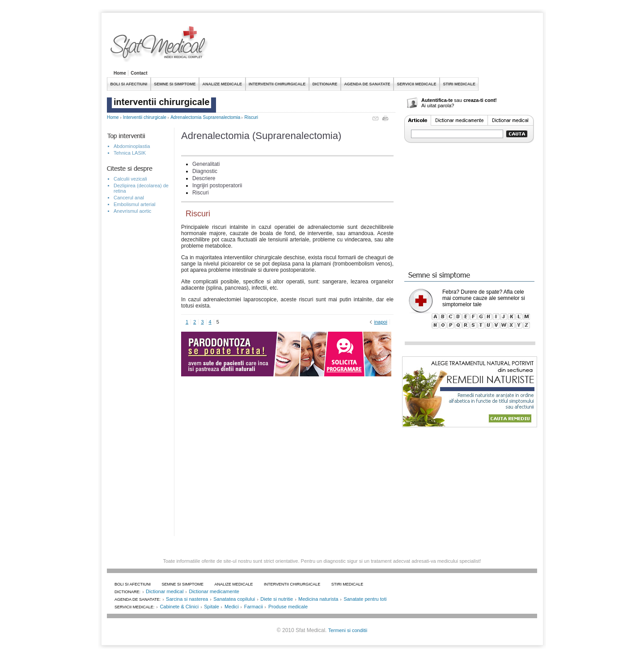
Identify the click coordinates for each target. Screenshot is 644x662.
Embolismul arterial (135, 204)
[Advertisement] (374, 46)
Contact (139, 73)
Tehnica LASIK (130, 153)
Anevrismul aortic (132, 211)
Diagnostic (205, 171)
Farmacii (254, 607)
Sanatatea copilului (234, 599)
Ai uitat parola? (438, 105)
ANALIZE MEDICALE (222, 84)
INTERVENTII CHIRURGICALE (277, 84)
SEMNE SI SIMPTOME (175, 84)
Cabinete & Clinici (179, 607)
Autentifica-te (437, 100)
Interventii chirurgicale (145, 117)
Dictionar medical (165, 591)
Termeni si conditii (348, 630)
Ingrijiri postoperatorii (217, 186)
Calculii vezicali (130, 179)
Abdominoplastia (132, 146)
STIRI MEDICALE (459, 84)
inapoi (381, 322)
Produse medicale (288, 607)
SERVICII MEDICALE (417, 84)
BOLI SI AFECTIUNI (129, 84)
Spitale (212, 607)
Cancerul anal (129, 198)
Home (120, 73)
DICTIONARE (325, 84)
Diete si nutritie (277, 599)
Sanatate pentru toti (365, 599)
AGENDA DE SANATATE (367, 84)
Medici (232, 607)
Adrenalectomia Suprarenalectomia (205, 117)
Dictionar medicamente (214, 591)
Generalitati (206, 164)
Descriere (204, 178)
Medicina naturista (318, 599)
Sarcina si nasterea (187, 599)
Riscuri (252, 117)
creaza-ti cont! (480, 100)
